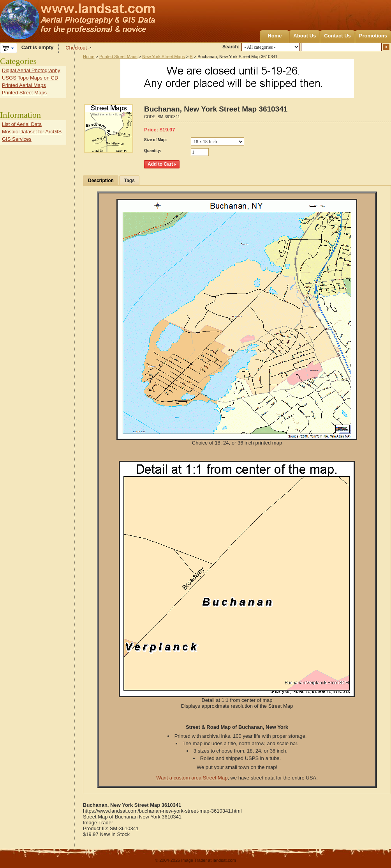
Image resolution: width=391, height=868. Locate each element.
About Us (305, 36)
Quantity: (153, 151)
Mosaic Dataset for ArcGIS (32, 132)
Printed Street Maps (118, 57)
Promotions (373, 36)
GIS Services (17, 139)
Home (275, 36)
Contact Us (337, 36)
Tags (129, 181)
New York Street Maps (163, 57)
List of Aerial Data (22, 124)
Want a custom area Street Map (192, 778)
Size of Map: (155, 140)
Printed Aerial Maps (24, 85)
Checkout (76, 48)
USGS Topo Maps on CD (30, 78)
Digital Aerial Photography (31, 70)
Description (101, 181)
